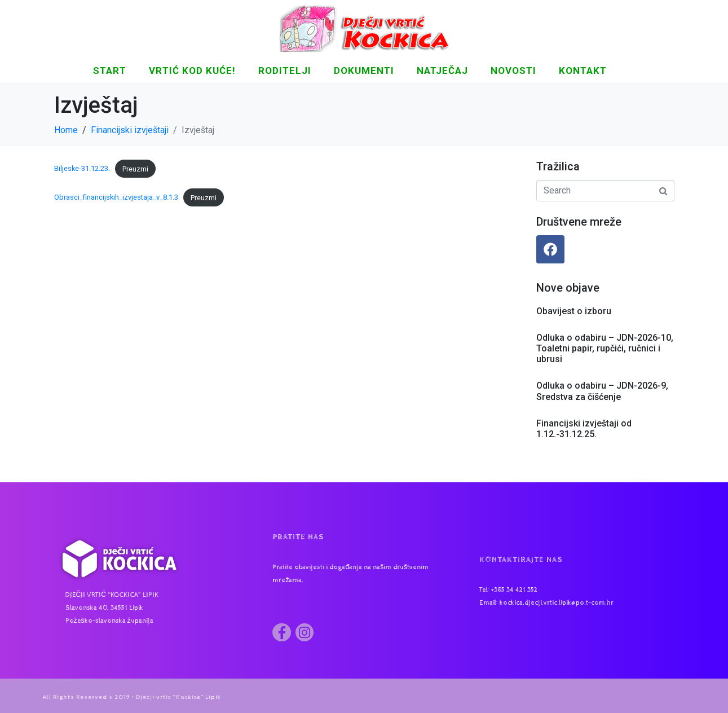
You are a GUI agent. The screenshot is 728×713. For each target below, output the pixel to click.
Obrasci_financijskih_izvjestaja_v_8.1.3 (116, 198)
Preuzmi (135, 169)
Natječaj (442, 71)
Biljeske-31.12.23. (82, 169)
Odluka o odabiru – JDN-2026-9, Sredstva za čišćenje (602, 391)
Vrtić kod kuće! (192, 71)
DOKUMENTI (364, 71)
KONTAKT (583, 71)
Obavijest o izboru (574, 311)
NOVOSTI (513, 71)
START (110, 71)
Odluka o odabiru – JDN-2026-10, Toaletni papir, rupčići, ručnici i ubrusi (605, 348)
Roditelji (285, 71)
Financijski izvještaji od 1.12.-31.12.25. (584, 429)
